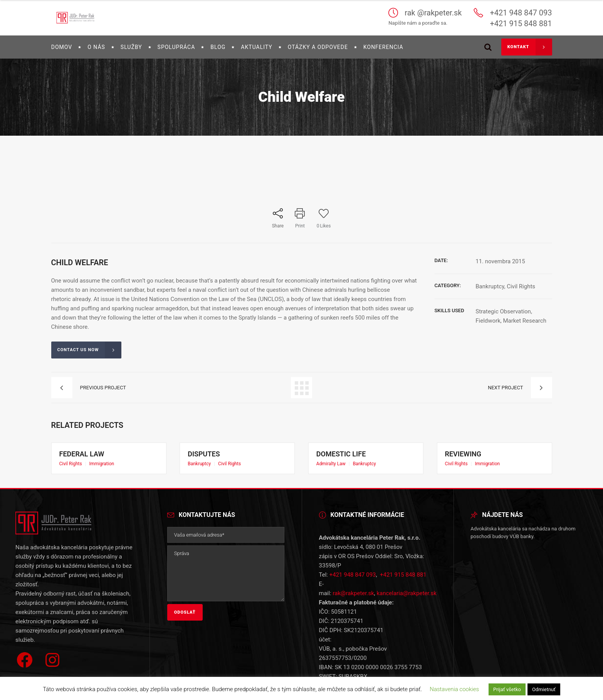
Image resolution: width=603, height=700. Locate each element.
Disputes (212, 455)
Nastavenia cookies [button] (454, 689)
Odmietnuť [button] (544, 689)
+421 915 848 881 (403, 570)
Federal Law (88, 455)
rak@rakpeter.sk (353, 589)
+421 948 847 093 (353, 570)
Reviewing (471, 455)
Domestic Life (348, 455)
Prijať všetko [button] (507, 689)
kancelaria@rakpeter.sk (406, 589)
